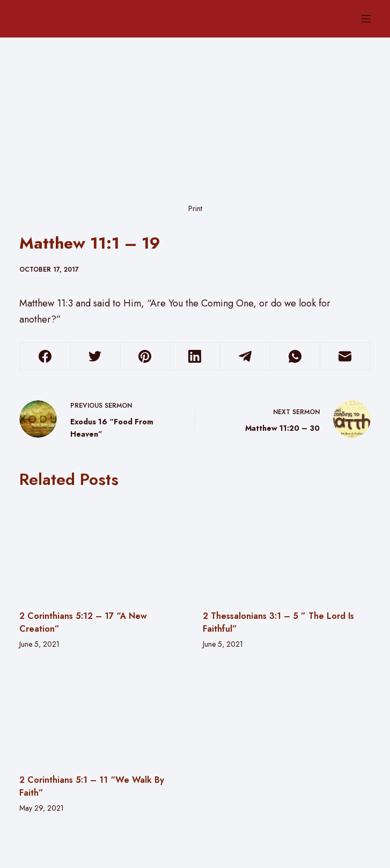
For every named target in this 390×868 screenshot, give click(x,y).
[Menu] (366, 19)
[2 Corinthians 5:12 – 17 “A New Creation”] (103, 549)
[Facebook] (45, 357)
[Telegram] (245, 357)
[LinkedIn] (195, 357)
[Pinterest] (145, 357)
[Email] (345, 357)
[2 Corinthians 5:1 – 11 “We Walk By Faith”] (103, 714)
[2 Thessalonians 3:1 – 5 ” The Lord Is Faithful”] (286, 549)
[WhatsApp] (295, 357)
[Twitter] (95, 357)
